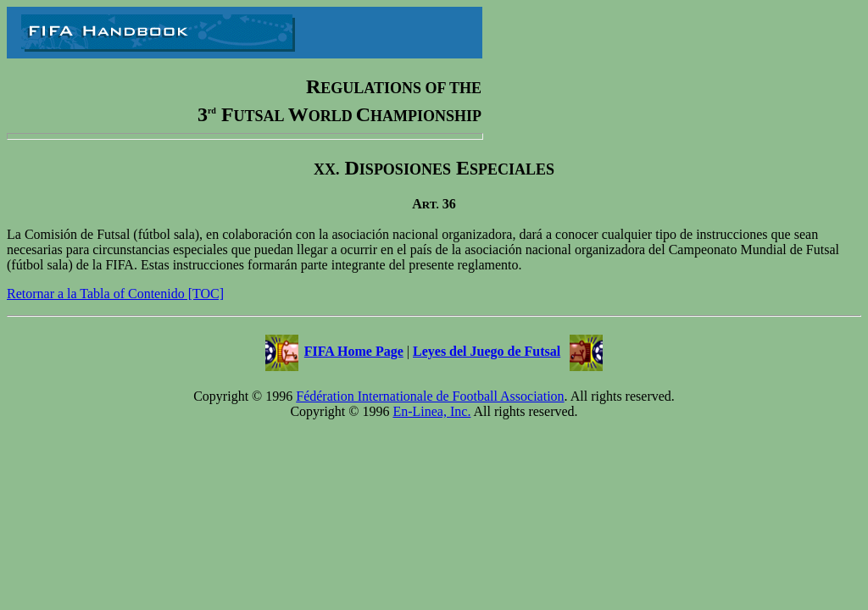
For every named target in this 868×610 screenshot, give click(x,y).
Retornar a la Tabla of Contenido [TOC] (115, 294)
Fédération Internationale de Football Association (430, 396)
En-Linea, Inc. (431, 411)
